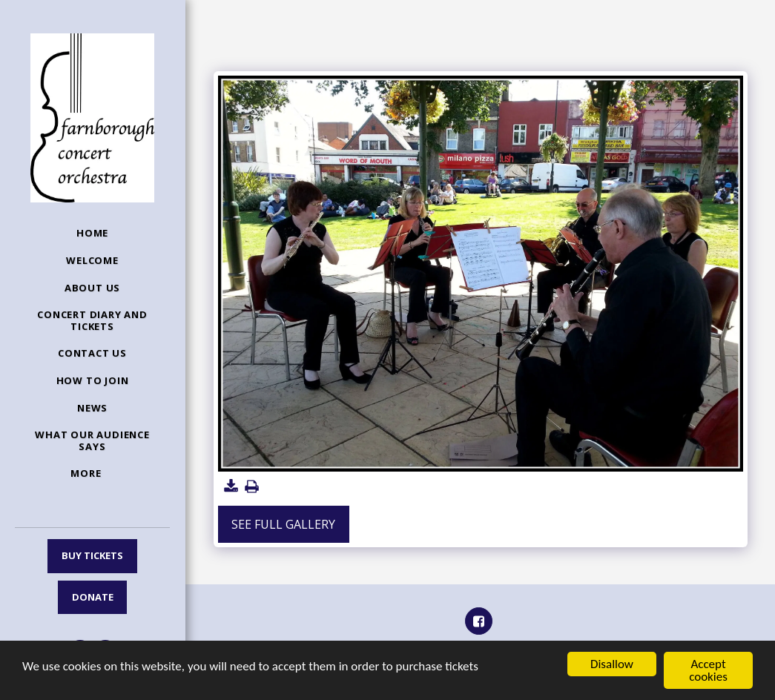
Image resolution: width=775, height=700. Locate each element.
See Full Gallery (283, 524)
